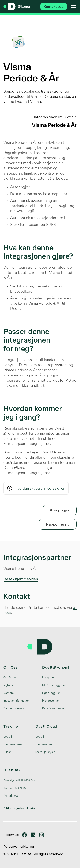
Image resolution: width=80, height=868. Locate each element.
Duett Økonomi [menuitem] (56, 667)
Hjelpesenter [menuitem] (51, 701)
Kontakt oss (54, 7)
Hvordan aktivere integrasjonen (36, 488)
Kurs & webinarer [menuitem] (54, 708)
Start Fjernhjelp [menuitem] (45, 752)
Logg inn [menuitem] (48, 678)
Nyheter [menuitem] (9, 685)
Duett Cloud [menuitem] (46, 726)
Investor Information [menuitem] (16, 701)
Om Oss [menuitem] (10, 667)
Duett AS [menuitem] (12, 770)
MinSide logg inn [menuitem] (53, 685)
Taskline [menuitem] (11, 726)
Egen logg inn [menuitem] (51, 693)
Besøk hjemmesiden (21, 579)
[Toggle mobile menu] (73, 7)
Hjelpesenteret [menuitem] (13, 744)
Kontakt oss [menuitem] (11, 796)
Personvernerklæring (19, 847)
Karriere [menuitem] (9, 693)
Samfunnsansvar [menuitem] (14, 708)
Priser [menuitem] (7, 752)
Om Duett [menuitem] (10, 678)
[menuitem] (20, 780)
